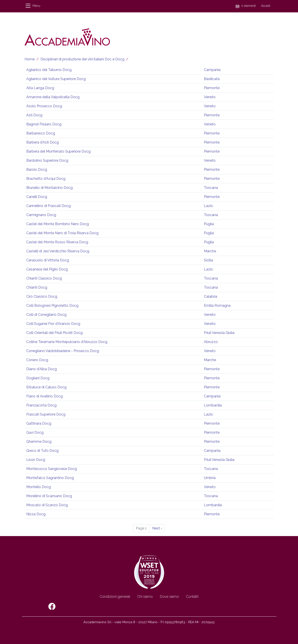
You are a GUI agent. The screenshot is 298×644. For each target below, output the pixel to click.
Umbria (210, 478)
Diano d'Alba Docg (42, 369)
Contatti (192, 597)
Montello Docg (39, 487)
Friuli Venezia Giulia (219, 333)
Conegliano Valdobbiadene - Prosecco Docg (63, 351)
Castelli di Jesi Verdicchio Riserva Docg (58, 251)
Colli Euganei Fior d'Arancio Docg (53, 324)
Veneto (210, 97)
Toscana (211, 188)
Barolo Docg (37, 170)
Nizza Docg (36, 514)
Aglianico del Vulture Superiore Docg (56, 79)
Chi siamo (145, 597)
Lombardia (213, 405)
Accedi (266, 6)
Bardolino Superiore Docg (47, 160)
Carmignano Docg (41, 215)
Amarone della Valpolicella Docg (53, 97)
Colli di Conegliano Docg (46, 315)
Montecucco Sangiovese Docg (52, 469)
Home (30, 59)
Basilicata (212, 79)
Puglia (209, 224)
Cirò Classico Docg (42, 296)
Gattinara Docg (39, 423)
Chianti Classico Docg (44, 278)
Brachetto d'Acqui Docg (46, 179)
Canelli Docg (37, 197)
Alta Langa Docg (40, 88)
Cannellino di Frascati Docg (48, 206)
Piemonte (212, 88)
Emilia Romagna (217, 306)
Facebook (52, 606)
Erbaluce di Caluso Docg (46, 387)
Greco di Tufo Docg (42, 451)
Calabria (211, 296)
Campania (212, 70)
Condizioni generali (115, 597)
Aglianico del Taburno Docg (49, 70)
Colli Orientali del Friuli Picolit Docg (54, 333)
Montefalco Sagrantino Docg (50, 478)
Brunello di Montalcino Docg (49, 188)
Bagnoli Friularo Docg (44, 124)
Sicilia (208, 260)
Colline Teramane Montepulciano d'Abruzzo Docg (67, 342)
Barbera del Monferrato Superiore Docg (58, 151)
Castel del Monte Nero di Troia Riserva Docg (62, 233)
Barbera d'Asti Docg (43, 142)
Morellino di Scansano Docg (49, 496)
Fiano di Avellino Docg (45, 396)
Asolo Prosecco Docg (44, 106)
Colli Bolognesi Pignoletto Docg (52, 306)
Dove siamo (169, 597)
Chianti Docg (37, 287)
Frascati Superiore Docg (46, 414)
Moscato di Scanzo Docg (47, 505)
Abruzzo (211, 342)
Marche (210, 251)
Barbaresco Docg (41, 133)
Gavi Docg (35, 432)
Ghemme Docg (39, 442)
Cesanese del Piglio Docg (47, 269)
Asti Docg (34, 115)
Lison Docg (36, 460)
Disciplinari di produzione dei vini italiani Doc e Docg (82, 59)
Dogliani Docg (38, 378)
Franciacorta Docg (41, 405)
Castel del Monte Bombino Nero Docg (58, 224)
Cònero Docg (37, 360)
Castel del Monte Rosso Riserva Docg (57, 242)
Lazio (208, 206)
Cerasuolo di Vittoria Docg (48, 260)
